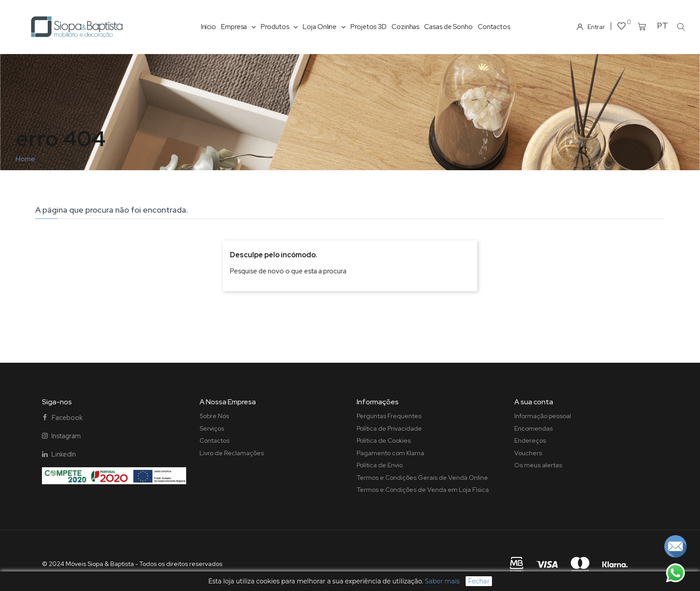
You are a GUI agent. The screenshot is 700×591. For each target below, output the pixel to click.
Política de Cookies (384, 440)
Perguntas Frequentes (389, 416)
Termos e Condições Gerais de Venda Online (422, 478)
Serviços (212, 428)
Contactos (494, 27)
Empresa (238, 27)
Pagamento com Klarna (390, 453)
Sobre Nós (214, 416)
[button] (681, 27)
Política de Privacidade (389, 428)
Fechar (479, 581)
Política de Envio (380, 465)
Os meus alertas (538, 465)
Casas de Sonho (448, 27)
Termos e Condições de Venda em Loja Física (423, 490)
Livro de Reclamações (232, 453)
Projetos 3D (369, 27)
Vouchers (528, 453)
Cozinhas (405, 27)
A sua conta (534, 402)
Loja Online (324, 27)
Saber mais (442, 581)
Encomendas (533, 428)
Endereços (530, 440)
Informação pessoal (543, 416)
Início (208, 27)
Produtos (279, 27)
